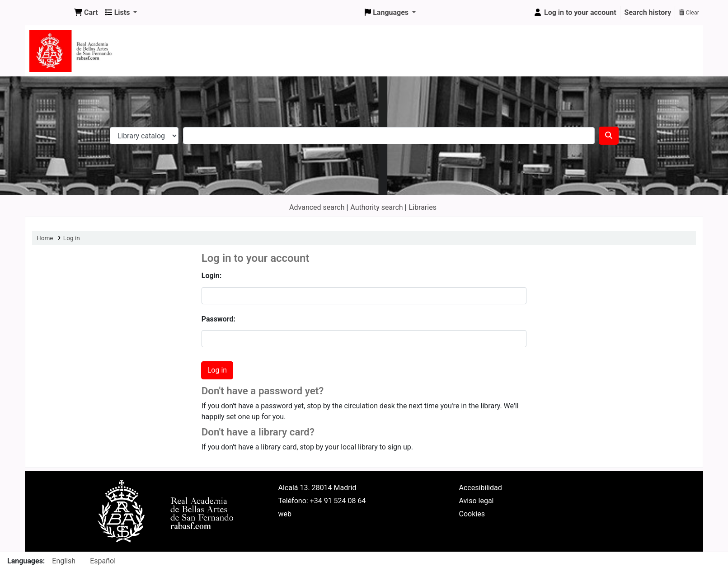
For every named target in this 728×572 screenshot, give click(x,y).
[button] (86, 13)
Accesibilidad (481, 488)
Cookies (472, 514)
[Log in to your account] (575, 13)
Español (103, 561)
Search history (648, 12)
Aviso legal (477, 501)
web (285, 514)
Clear (689, 12)
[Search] (609, 136)
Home (45, 238)
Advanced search (317, 207)
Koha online (48, 13)
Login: (212, 276)
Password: (218, 319)
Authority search (376, 207)
